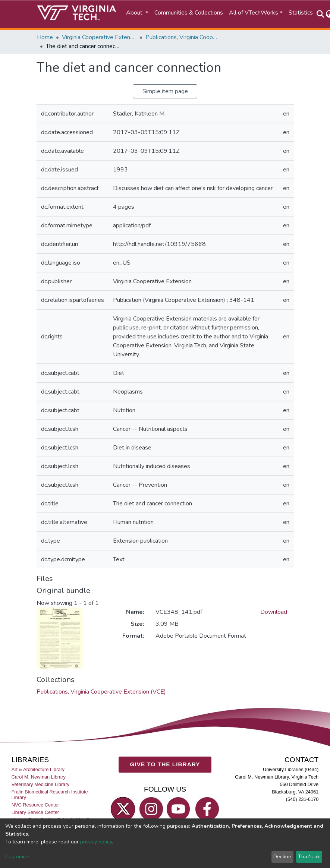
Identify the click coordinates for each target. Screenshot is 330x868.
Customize (17, 857)
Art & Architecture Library (38, 769)
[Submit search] (320, 14)
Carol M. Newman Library (39, 777)
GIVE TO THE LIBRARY (165, 764)
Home (45, 37)
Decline (282, 857)
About (135, 13)
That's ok (309, 857)
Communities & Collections (189, 13)
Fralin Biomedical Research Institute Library (50, 795)
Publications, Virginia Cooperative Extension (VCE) (183, 37)
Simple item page (165, 91)
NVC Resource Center (35, 805)
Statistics (301, 13)
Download (274, 612)
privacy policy (96, 842)
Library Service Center (35, 812)
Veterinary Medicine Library (40, 784)
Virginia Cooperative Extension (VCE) (99, 37)
